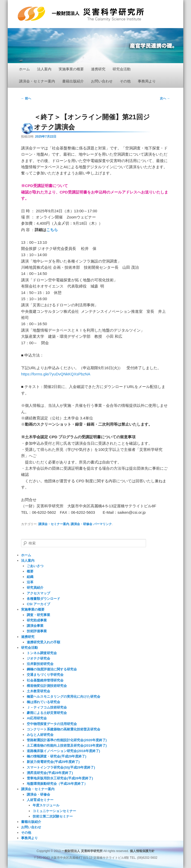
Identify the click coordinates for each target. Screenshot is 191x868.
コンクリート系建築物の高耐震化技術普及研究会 (63, 729)
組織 (30, 577)
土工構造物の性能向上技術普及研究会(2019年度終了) (67, 745)
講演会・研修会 (81, 524)
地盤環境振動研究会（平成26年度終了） (57, 784)
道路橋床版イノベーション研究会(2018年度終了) (63, 751)
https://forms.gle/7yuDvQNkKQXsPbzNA (56, 374)
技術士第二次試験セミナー (53, 816)
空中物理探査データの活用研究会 (52, 724)
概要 (30, 571)
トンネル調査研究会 (42, 653)
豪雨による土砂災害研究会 (47, 713)
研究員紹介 (35, 588)
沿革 (30, 582)
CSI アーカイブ (38, 604)
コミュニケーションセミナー (54, 811)
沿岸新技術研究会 (40, 664)
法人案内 (44, 69)
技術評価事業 (37, 631)
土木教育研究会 (38, 691)
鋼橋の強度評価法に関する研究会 (52, 669)
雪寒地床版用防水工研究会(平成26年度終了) (60, 778)
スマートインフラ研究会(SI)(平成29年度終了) (61, 767)
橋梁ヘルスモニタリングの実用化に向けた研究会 (63, 697)
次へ (165, 98)
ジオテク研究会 (38, 658)
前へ (26, 98)
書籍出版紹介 (73, 81)
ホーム (24, 69)
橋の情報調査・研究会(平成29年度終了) (56, 756)
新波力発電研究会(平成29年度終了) (53, 762)
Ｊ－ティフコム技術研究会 (47, 707)
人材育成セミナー (40, 800)
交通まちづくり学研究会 (45, 675)
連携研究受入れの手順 (43, 642)
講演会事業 (35, 626)
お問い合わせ (102, 81)
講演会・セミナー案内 (37, 81)
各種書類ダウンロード (43, 599)
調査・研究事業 (38, 615)
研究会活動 (122, 69)
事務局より (147, 81)
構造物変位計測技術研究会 (47, 686)
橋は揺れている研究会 (43, 702)
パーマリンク (103, 524)
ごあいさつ (35, 566)
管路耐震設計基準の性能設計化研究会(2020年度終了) (67, 740)
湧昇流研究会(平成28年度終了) (50, 773)
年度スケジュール (46, 805)
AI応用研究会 (37, 718)
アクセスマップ (38, 593)
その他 (125, 81)
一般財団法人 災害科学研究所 (81, 14)
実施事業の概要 (71, 69)
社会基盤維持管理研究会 (45, 680)
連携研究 (98, 69)
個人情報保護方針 (142, 851)
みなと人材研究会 (40, 735)
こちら (52, 230)
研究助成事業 (37, 620)
